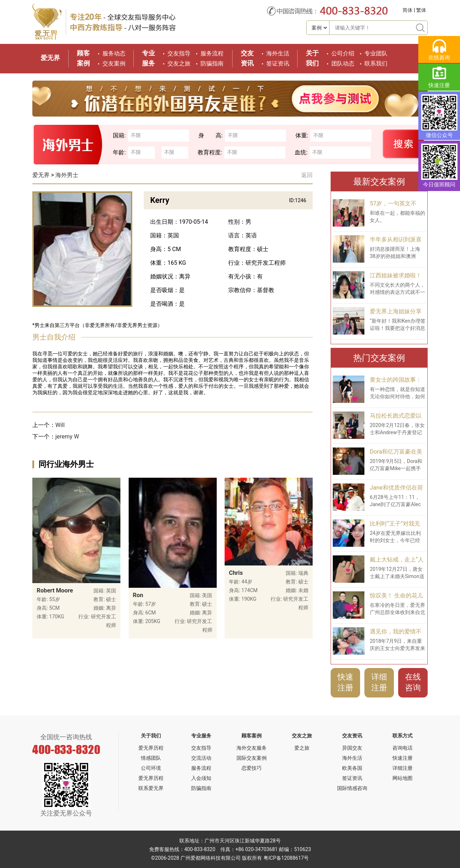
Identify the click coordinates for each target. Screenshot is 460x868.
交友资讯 (352, 736)
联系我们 (376, 63)
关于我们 (151, 736)
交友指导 (179, 53)
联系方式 (402, 736)
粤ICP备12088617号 (286, 858)
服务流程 (212, 53)
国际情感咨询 (352, 788)
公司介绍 (343, 53)
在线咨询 (413, 682)
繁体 (421, 10)
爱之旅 (302, 748)
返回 (307, 175)
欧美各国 (352, 768)
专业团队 (376, 53)
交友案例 (114, 63)
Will (60, 425)
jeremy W (67, 437)
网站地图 (402, 778)
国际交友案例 (252, 758)
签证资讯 (278, 63)
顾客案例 (252, 736)
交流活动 (201, 758)
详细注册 (379, 682)
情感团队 (151, 758)
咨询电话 (402, 748)
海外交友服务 (252, 748)
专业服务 (201, 736)
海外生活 (278, 53)
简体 (408, 10)
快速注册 (345, 682)
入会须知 (201, 778)
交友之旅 (179, 63)
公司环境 (151, 768)
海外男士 (67, 175)
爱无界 (50, 58)
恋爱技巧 (252, 768)
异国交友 (352, 748)
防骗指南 (212, 63)
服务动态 (114, 53)
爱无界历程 (151, 748)
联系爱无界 (151, 788)
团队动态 (343, 63)
